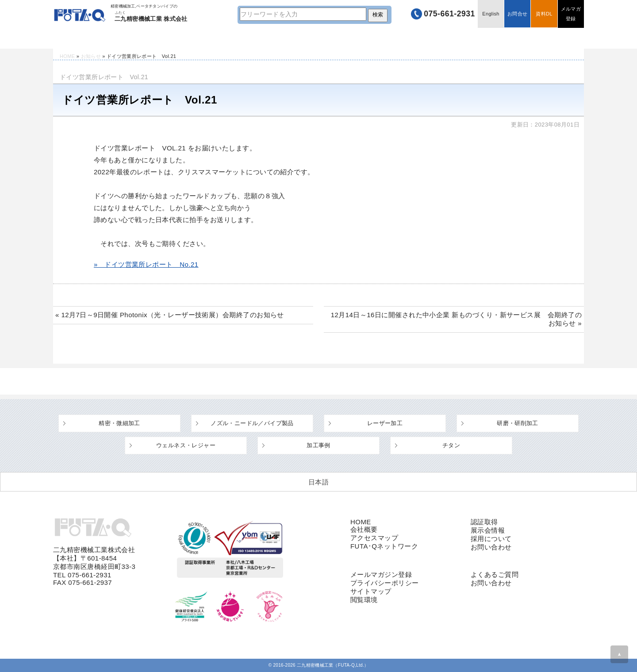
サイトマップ (371, 591)
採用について (491, 539)
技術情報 (154, 38)
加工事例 (318, 445)
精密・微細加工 (119, 423)
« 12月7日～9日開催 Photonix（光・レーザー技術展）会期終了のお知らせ (170, 315)
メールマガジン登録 (381, 574)
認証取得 (484, 522)
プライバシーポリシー (385, 583)
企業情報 (441, 38)
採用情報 (536, 38)
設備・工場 (249, 38)
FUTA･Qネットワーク (384, 546)
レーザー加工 (385, 423)
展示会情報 (488, 530)
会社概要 (364, 529)
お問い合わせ (491, 547)
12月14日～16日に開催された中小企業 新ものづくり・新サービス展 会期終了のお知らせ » (456, 319)
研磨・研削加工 (518, 423)
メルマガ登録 (570, 14)
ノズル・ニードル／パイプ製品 (252, 423)
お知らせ (91, 56)
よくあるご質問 (345, 38)
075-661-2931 (447, 14)
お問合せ (516, 14)
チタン (451, 445)
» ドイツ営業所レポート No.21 (146, 264)
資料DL (543, 14)
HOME (80, 38)
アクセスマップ (374, 538)
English (490, 14)
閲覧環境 (364, 600)
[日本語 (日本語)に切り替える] (318, 482)
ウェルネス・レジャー (186, 445)
